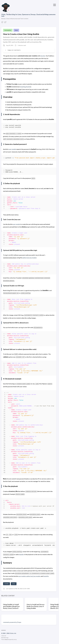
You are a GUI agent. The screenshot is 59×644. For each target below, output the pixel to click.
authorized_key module (29, 258)
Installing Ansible (25, 87)
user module (12, 149)
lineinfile (46, 576)
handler (22, 554)
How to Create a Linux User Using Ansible (21, 34)
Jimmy (15, 639)
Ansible (43, 56)
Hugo (7, 638)
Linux (16, 30)
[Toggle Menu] (55, 5)
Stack (6, 639)
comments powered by (12, 622)
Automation (8, 30)
